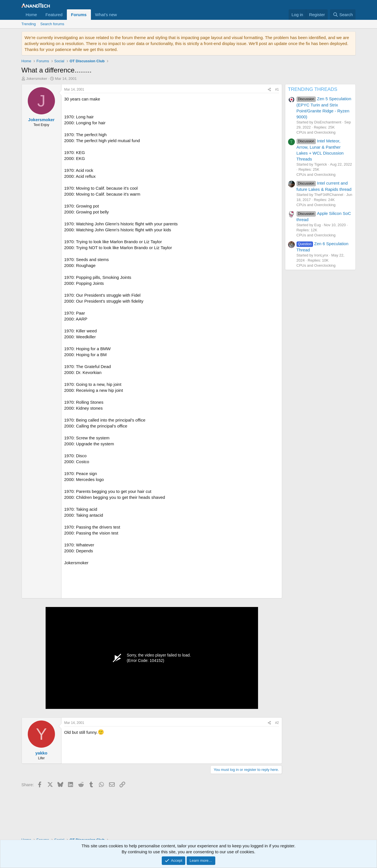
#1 (277, 89)
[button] (122, 15)
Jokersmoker (37, 79)
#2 (277, 723)
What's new (106, 15)
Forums (79, 15)
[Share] (269, 90)
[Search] (343, 15)
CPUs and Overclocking (316, 132)
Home (31, 15)
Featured (54, 15)
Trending (29, 24)
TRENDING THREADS (313, 89)
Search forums (52, 24)
